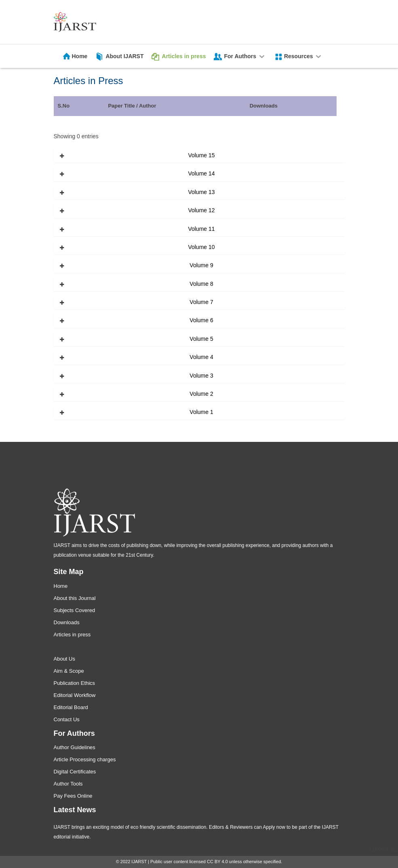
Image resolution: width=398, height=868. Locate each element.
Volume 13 (201, 192)
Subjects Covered (75, 610)
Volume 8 (201, 284)
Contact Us (67, 719)
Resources (303, 56)
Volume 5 (201, 339)
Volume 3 (201, 376)
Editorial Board (71, 707)
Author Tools (68, 784)
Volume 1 (201, 412)
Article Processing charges (85, 759)
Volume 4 (201, 357)
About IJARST (124, 56)
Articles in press (184, 56)
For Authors (245, 56)
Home (80, 56)
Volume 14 (201, 173)
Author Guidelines (75, 747)
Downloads (67, 622)
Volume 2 (201, 394)
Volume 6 (201, 320)
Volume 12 (201, 210)
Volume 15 (201, 155)
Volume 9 (201, 265)
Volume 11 (201, 229)
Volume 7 (201, 302)
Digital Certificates (75, 772)
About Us (64, 659)
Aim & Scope (69, 671)
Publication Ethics (75, 683)
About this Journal (75, 598)
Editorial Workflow (75, 695)
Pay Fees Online (73, 796)
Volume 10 (201, 247)
